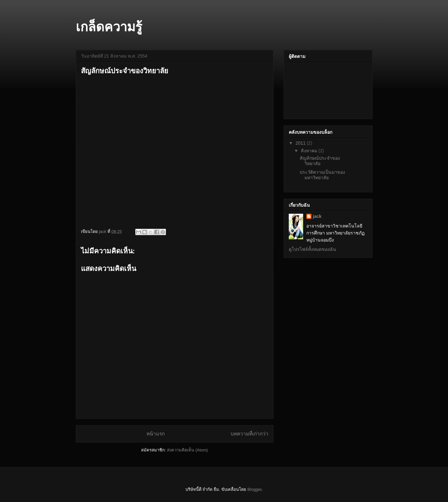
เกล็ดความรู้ (109, 27)
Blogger (255, 489)
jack (317, 216)
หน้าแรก (156, 434)
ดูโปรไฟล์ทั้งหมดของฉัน (312, 249)
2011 (301, 143)
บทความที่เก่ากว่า (249, 434)
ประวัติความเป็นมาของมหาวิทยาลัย (322, 175)
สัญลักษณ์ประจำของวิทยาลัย (320, 161)
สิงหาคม (310, 151)
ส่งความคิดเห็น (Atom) (187, 450)
